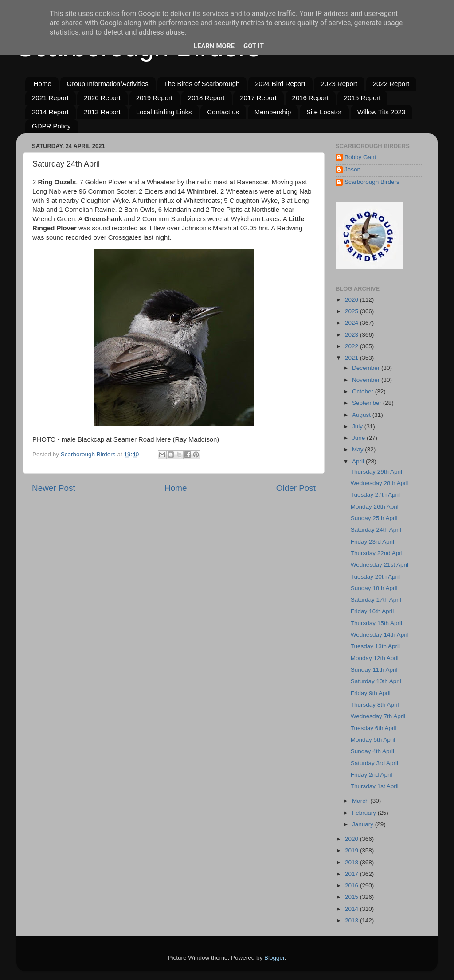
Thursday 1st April (375, 786)
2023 (352, 335)
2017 (352, 874)
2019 (352, 850)
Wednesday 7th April (378, 716)
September (368, 403)
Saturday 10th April (376, 681)
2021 (352, 358)
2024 (352, 323)
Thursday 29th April (376, 472)
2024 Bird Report (280, 84)
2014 (352, 909)
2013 (352, 920)
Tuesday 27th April (375, 495)
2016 (352, 885)
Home (43, 84)
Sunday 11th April (374, 670)
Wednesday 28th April (380, 483)
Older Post (296, 488)
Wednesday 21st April (380, 565)
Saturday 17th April (376, 600)
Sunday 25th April (374, 518)
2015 (352, 897)
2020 (352, 839)
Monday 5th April (373, 740)
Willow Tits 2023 (381, 112)
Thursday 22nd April (377, 553)
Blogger (274, 958)
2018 (352, 862)
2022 (352, 346)
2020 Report (102, 98)
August (362, 415)
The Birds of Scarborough (202, 84)
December (367, 368)
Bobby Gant (360, 157)
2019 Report (155, 98)
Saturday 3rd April (374, 763)
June (359, 438)
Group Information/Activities (108, 84)
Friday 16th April (372, 611)
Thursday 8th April (375, 705)
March (361, 801)
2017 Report (258, 98)
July (358, 426)
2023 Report (339, 84)
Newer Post (54, 488)
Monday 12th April (375, 658)
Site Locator (324, 112)
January (364, 824)
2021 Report (50, 98)
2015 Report (362, 98)
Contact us (223, 112)
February (365, 813)
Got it (254, 46)
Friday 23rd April (372, 542)
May (358, 449)
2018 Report (206, 98)
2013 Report (102, 112)
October (364, 391)
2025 (352, 311)
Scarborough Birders (372, 182)
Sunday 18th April (374, 588)
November (367, 380)
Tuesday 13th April (375, 646)
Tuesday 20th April (375, 577)
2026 (352, 300)
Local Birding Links (164, 112)
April (359, 461)
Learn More (214, 46)
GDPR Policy (51, 126)
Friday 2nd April (372, 775)
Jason (352, 169)
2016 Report (311, 98)
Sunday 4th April (372, 751)
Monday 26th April (375, 507)
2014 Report (50, 112)
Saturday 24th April (376, 530)
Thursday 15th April (376, 623)
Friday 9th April (371, 693)
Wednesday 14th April (380, 635)
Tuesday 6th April (374, 728)
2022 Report (391, 84)
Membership (273, 112)
